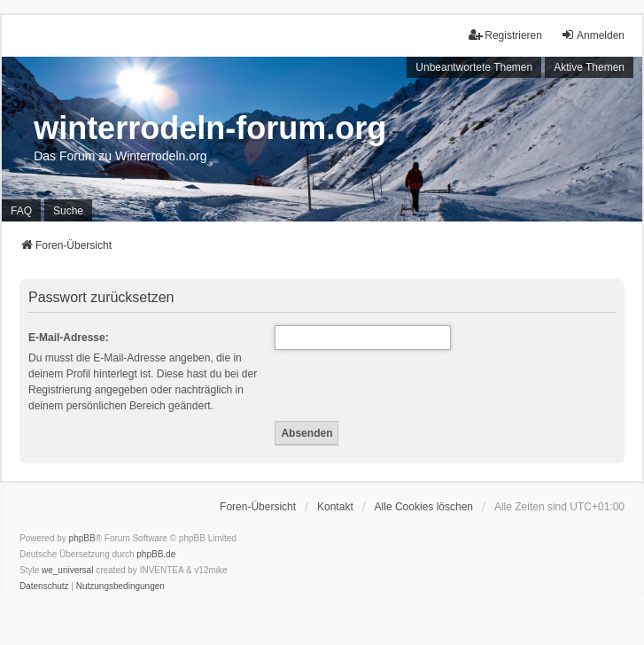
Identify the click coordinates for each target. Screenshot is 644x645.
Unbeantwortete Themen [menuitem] (474, 67)
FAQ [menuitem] (21, 211)
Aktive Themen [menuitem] (589, 67)
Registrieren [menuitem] (505, 35)
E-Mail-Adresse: (69, 338)
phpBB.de (156, 554)
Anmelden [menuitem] (593, 35)
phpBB (82, 538)
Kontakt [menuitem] (335, 507)
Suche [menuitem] (68, 211)
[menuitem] (44, 587)
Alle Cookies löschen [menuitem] (424, 507)
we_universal (67, 570)
